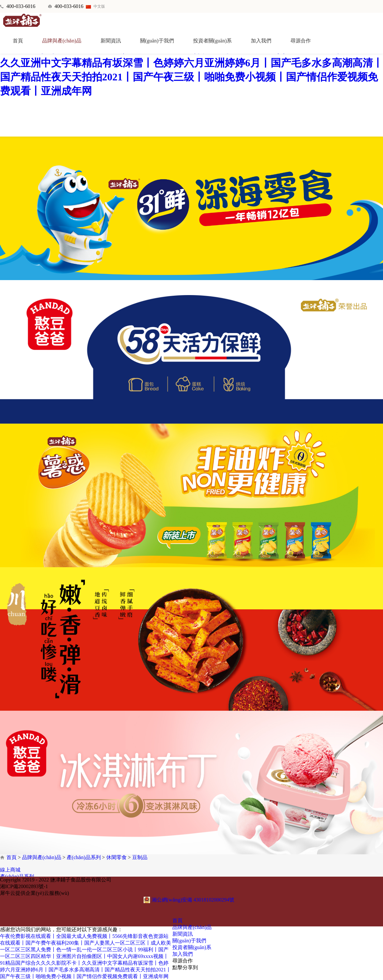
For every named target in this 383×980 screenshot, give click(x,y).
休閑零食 (116, 857)
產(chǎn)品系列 (84, 857)
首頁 (18, 41)
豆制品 (140, 857)
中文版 (95, 6)
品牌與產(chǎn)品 (42, 857)
